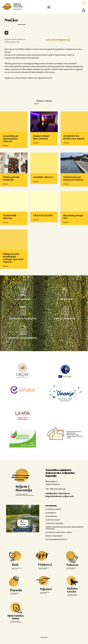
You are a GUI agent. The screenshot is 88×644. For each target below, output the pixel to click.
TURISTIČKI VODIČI (53, 520)
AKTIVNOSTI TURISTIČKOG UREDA (59, 532)
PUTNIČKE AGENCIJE (53, 509)
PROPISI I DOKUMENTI (54, 536)
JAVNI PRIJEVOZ (51, 516)
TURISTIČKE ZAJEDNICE (54, 523)
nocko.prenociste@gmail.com (58, 40)
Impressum (44, 637)
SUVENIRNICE (51, 513)
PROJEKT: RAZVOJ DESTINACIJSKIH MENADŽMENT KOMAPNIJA (65, 528)
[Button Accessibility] (84, 14)
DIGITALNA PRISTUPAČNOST (56, 539)
